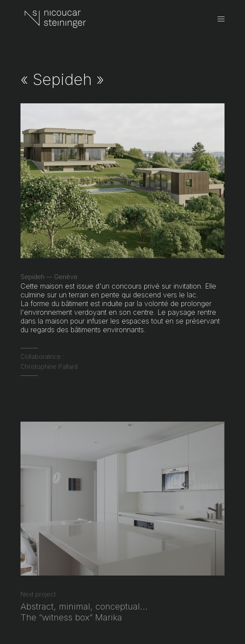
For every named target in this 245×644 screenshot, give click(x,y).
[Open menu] (221, 19)
